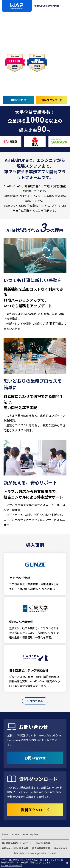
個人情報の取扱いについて (15, 843)
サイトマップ (61, 848)
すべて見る (36, 701)
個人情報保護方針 (41, 848)
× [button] (67, 863)
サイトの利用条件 (41, 843)
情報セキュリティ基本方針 (15, 848)
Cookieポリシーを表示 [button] (12, 865)
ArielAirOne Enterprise (25, 834)
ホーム (5, 834)
